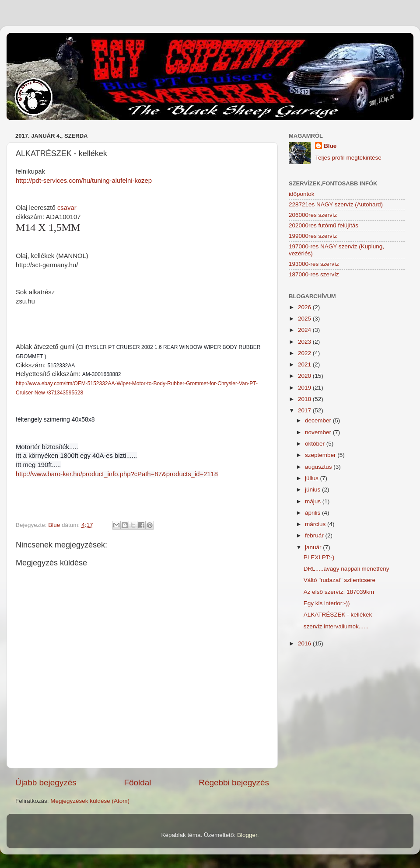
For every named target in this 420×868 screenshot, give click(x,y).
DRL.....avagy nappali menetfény (346, 569)
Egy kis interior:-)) (327, 603)
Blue (330, 146)
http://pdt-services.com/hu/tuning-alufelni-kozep (84, 181)
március (316, 524)
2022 (305, 353)
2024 (305, 330)
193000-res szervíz (314, 264)
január (314, 547)
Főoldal (138, 783)
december (319, 420)
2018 (305, 399)
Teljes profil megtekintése (348, 158)
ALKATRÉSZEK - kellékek (338, 615)
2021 (305, 364)
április (313, 513)
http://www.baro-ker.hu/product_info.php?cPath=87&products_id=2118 (117, 474)
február (315, 535)
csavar (67, 208)
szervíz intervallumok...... (336, 626)
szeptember (321, 455)
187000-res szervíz (314, 274)
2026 (305, 307)
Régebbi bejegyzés (234, 783)
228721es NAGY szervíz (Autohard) (336, 204)
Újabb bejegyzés (46, 783)
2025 (305, 319)
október (316, 444)
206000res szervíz (313, 215)
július (313, 478)
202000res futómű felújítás (324, 225)
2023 (305, 342)
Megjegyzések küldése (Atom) (90, 801)
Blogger (247, 835)
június (313, 490)
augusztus (319, 467)
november (319, 432)
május (314, 501)
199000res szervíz (313, 236)
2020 (305, 376)
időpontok (302, 194)
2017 (305, 410)
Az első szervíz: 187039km (339, 592)
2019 (305, 388)
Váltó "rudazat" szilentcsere (339, 580)
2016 (305, 643)
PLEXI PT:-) (319, 557)
